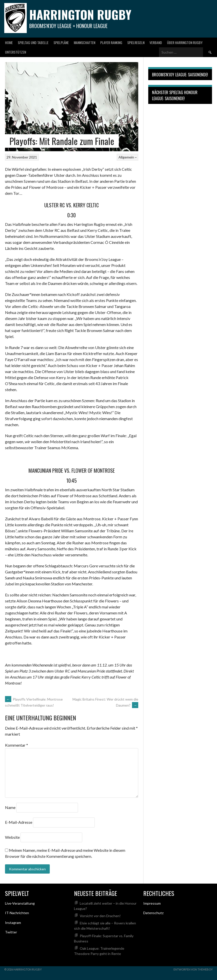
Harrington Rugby (80, 14)
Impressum (152, 903)
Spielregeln (136, 42)
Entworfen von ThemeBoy (193, 969)
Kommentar (16, 745)
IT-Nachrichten (17, 913)
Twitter (11, 932)
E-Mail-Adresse (19, 822)
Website (12, 837)
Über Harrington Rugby (185, 42)
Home (9, 42)
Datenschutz (153, 913)
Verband (156, 42)
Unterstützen (15, 52)
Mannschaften (84, 42)
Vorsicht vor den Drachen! (100, 916)
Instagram (13, 923)
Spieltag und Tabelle (33, 42)
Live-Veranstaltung (20, 903)
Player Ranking (111, 42)
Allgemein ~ (128, 157)
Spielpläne (61, 42)
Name (10, 807)
